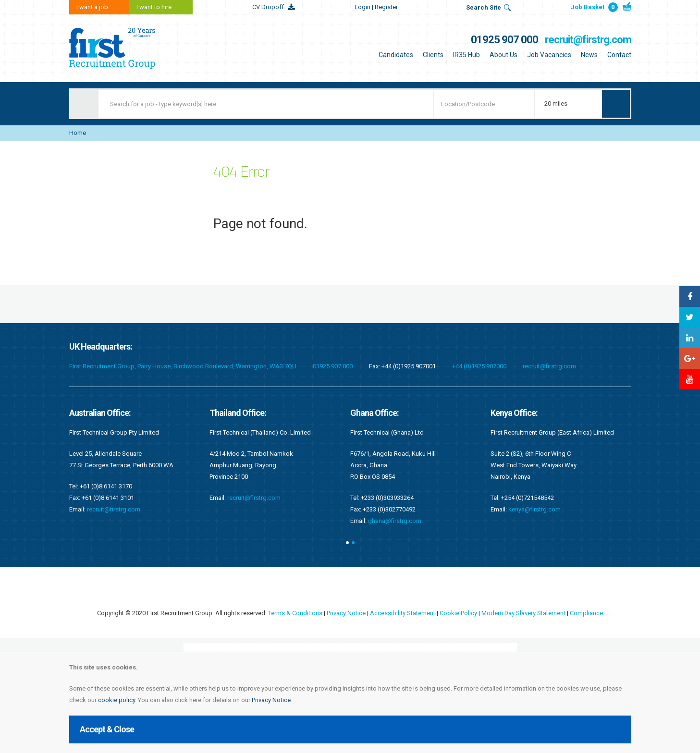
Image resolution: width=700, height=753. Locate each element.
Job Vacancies (549, 55)
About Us (504, 55)
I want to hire (154, 7)
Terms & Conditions (295, 613)
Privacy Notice (271, 700)
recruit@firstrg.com (588, 40)
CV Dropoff (268, 7)
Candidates (396, 55)
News (589, 55)
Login (376, 7)
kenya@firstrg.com (534, 509)
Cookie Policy (458, 613)
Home (78, 133)
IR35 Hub (467, 55)
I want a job (92, 7)
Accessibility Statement (403, 613)
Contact (619, 55)
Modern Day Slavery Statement (524, 613)
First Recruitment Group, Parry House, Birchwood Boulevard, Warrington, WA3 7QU (183, 366)
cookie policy (117, 700)
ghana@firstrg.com (395, 521)
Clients (433, 55)
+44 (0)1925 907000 (479, 366)
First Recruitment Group (129, 48)
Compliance (587, 613)
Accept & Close (107, 729)
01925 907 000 (504, 40)
